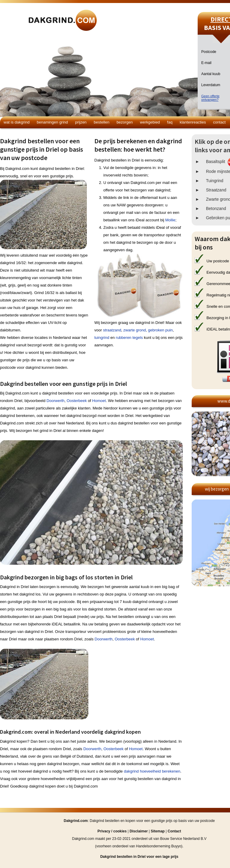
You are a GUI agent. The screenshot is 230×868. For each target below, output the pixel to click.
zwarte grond (135, 330)
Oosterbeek (77, 401)
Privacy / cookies (112, 831)
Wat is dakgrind (17, 122)
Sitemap (158, 831)
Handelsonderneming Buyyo (159, 846)
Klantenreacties (193, 122)
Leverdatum (211, 85)
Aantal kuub (211, 74)
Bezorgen (125, 122)
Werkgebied (150, 122)
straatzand (112, 330)
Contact (219, 122)
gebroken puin (160, 330)
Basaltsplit (216, 162)
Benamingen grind (52, 122)
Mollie (170, 220)
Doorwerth (55, 401)
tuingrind (102, 338)
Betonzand (216, 208)
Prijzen (81, 122)
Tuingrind (215, 181)
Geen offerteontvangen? (210, 98)
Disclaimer (139, 831)
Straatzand (216, 190)
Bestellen (102, 122)
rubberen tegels (129, 338)
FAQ (170, 122)
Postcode (209, 52)
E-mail (206, 63)
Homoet (99, 401)
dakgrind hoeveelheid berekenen (152, 771)
